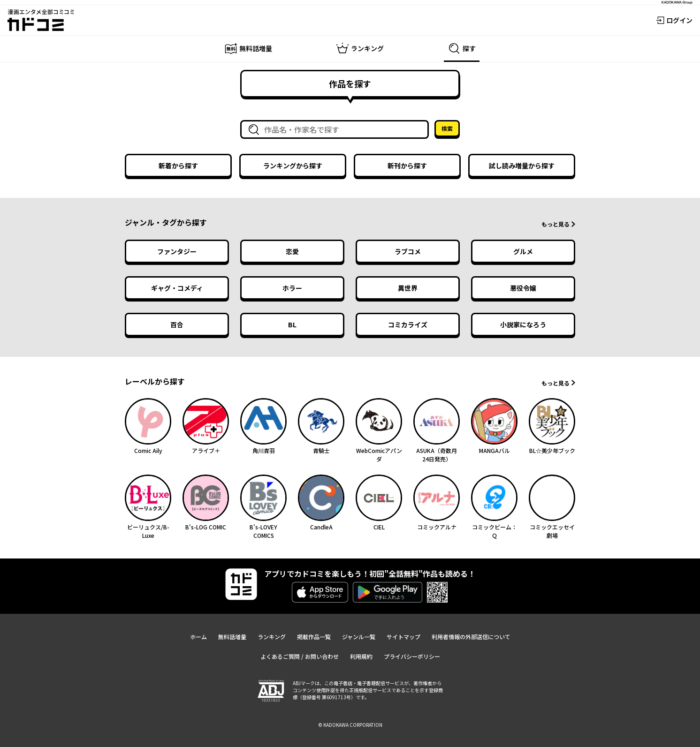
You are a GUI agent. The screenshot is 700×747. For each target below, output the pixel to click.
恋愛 (292, 251)
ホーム (198, 637)
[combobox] (336, 129)
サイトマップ (403, 637)
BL (292, 324)
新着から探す (178, 166)
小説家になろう (523, 324)
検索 (447, 128)
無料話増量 (232, 637)
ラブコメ (408, 251)
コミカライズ (408, 324)
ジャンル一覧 (359, 637)
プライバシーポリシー (412, 656)
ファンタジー (177, 251)
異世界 (408, 288)
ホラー (292, 288)
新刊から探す (407, 166)
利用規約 (361, 656)
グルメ (523, 251)
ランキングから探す (293, 166)
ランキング (272, 637)
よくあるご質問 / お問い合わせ (300, 656)
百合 (177, 324)
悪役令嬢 (523, 288)
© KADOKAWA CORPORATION (350, 725)
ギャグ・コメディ (177, 288)
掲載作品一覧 (314, 637)
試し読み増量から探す (522, 166)
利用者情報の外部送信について (471, 637)
